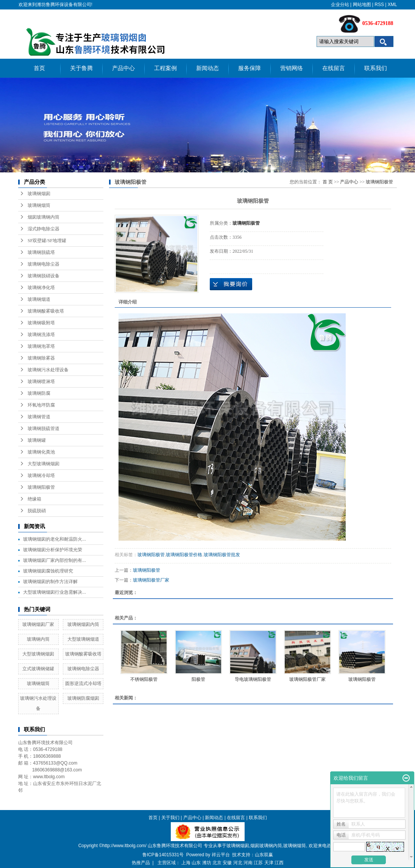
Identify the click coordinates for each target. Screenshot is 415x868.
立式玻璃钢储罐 (38, 669)
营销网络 (292, 68)
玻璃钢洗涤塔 (41, 335)
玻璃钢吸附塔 (41, 323)
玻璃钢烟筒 (39, 205)
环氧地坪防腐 (41, 405)
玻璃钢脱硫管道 (44, 429)
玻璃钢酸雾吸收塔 (46, 311)
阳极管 (198, 679)
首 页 (328, 182)
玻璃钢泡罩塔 (41, 346)
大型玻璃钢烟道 (83, 639)
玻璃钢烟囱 (39, 194)
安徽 (227, 863)
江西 (279, 863)
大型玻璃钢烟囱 (44, 464)
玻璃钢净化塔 (41, 288)
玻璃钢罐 (37, 440)
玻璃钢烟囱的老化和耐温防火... (55, 539)
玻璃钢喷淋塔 (41, 382)
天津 (269, 863)
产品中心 (123, 68)
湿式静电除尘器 (44, 229)
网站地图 (362, 5)
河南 (248, 863)
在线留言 (334, 68)
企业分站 (340, 5)
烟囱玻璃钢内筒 (44, 217)
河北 (238, 863)
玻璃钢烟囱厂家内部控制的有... (55, 560)
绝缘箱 (34, 499)
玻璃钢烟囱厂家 (38, 624)
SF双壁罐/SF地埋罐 (47, 241)
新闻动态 (207, 68)
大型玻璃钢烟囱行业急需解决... (55, 592)
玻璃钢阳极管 (41, 487)
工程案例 (165, 68)
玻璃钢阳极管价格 (184, 555)
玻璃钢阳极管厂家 (151, 580)
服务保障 (250, 68)
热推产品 (141, 863)
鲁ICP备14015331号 (163, 855)
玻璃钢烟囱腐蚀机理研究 (48, 571)
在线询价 (231, 284)
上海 (186, 863)
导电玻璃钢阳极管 (253, 679)
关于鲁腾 (81, 68)
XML (392, 5)
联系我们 (376, 68)
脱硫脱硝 (37, 511)
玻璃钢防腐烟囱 (83, 698)
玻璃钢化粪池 (41, 452)
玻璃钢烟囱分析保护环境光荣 (53, 550)
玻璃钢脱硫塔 (41, 252)
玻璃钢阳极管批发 (222, 555)
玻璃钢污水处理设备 (48, 370)
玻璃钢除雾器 (41, 358)
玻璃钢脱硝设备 (44, 276)
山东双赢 (264, 855)
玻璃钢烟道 (39, 299)
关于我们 (170, 818)
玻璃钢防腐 (39, 393)
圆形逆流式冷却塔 (83, 683)
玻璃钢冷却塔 (41, 475)
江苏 (258, 863)
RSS (379, 5)
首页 (39, 68)
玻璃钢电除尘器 (44, 264)
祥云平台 (221, 855)
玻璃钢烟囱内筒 (83, 624)
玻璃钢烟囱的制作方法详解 (50, 582)
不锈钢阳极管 (144, 679)
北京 (217, 863)
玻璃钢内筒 (38, 639)
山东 (196, 863)
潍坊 (207, 863)
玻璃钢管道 (39, 417)
